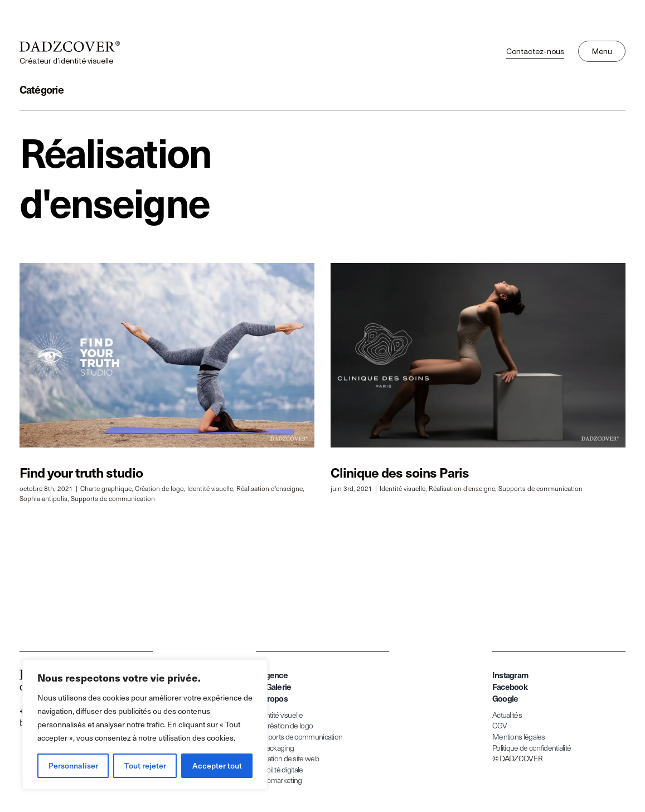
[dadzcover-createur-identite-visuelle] (70, 46)
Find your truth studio (81, 472)
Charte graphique (106, 488)
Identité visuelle (210, 488)
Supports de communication (113, 498)
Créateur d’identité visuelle (66, 60)
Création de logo (159, 488)
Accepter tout (217, 765)
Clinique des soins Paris (392, 472)
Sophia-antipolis (43, 498)
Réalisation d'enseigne (270, 488)
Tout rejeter (145, 765)
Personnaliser (73, 765)
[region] (145, 725)
